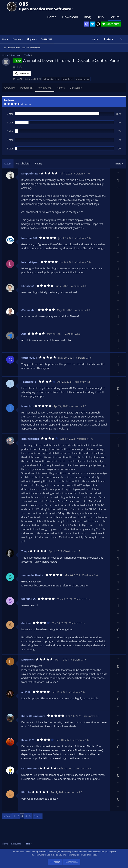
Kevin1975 (28, 740)
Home (52, 17)
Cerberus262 (29, 768)
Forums (17, 39)
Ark (23, 334)
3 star (10, 131)
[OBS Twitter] (92, 24)
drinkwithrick (30, 439)
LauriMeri (27, 660)
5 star (10, 114)
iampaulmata (30, 173)
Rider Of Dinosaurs (33, 716)
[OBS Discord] (87, 24)
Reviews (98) (45, 88)
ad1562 (26, 692)
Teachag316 (29, 382)
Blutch (25, 792)
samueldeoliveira (32, 575)
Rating (38, 163)
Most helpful (23, 163)
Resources (46, 39)
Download (70, 17)
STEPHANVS (28, 599)
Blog (87, 17)
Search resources (31, 48)
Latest (8, 163)
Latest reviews (12, 48)
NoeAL (19, 79)
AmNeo (26, 623)
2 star (10, 140)
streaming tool (83, 79)
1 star (10, 148)
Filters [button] (118, 164)
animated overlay (51, 79)
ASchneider (28, 310)
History (61, 88)
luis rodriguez (30, 262)
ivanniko (27, 406)
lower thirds (67, 79)
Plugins (31, 39)
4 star (10, 122)
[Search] (122, 39)
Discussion (76, 88)
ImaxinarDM (29, 238)
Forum (115, 17)
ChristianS (28, 286)
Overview (10, 88)
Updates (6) (26, 88)
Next (36, 816)
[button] (23, 39)
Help (100, 17)
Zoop (24, 551)
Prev (8, 816)
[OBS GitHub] (98, 24)
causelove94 (29, 358)
